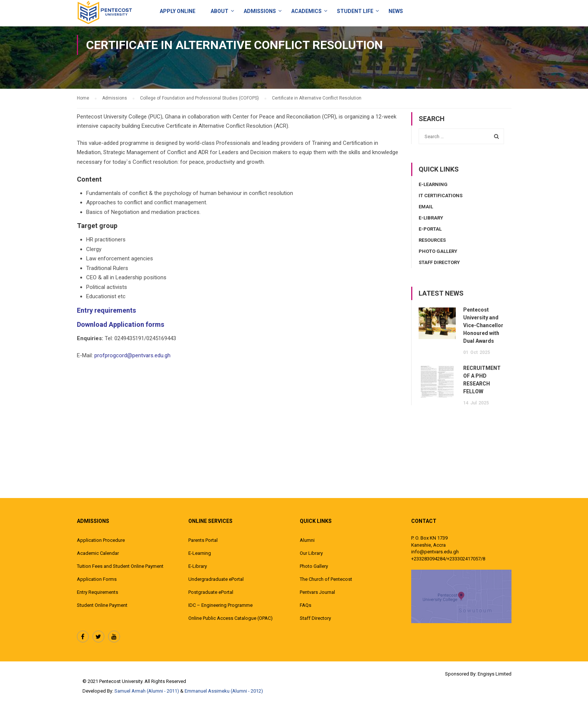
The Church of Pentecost (326, 579)
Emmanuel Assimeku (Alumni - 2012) (224, 691)
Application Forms (97, 579)
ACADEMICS (306, 11)
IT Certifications (441, 196)
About (220, 11)
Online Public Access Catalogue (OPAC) (230, 618)
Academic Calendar (98, 553)
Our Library (311, 553)
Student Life (355, 11)
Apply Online (178, 11)
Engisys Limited (495, 674)
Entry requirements (106, 310)
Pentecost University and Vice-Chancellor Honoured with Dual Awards (483, 325)
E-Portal (430, 229)
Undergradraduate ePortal (216, 579)
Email (426, 207)
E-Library (431, 218)
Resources (432, 240)
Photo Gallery (438, 251)
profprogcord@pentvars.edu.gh (132, 355)
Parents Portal (203, 540)
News (396, 11)
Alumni (307, 540)
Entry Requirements (98, 592)
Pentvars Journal (317, 592)
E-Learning (433, 184)
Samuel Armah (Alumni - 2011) (147, 691)
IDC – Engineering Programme (220, 605)
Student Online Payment (102, 605)
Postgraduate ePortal (211, 592)
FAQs (306, 605)
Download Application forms (121, 324)
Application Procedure (101, 540)
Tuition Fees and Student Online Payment (120, 566)
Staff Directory (439, 262)
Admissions (260, 11)
